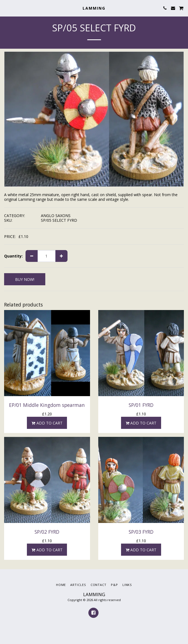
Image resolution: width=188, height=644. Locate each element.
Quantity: (13, 256)
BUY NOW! (25, 279)
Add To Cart (47, 423)
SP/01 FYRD (141, 405)
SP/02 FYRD (47, 532)
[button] (6, 8)
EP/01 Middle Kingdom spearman (47, 405)
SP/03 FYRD (141, 532)
